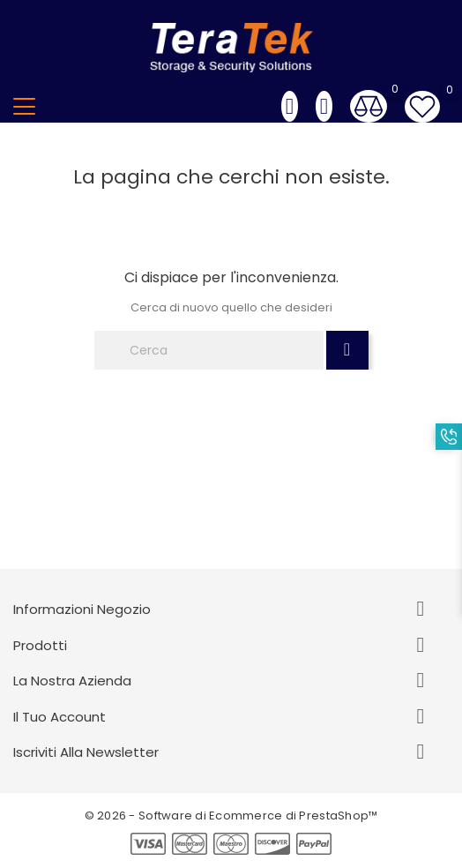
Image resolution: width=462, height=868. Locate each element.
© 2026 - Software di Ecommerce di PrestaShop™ (231, 816)
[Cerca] (209, 350)
